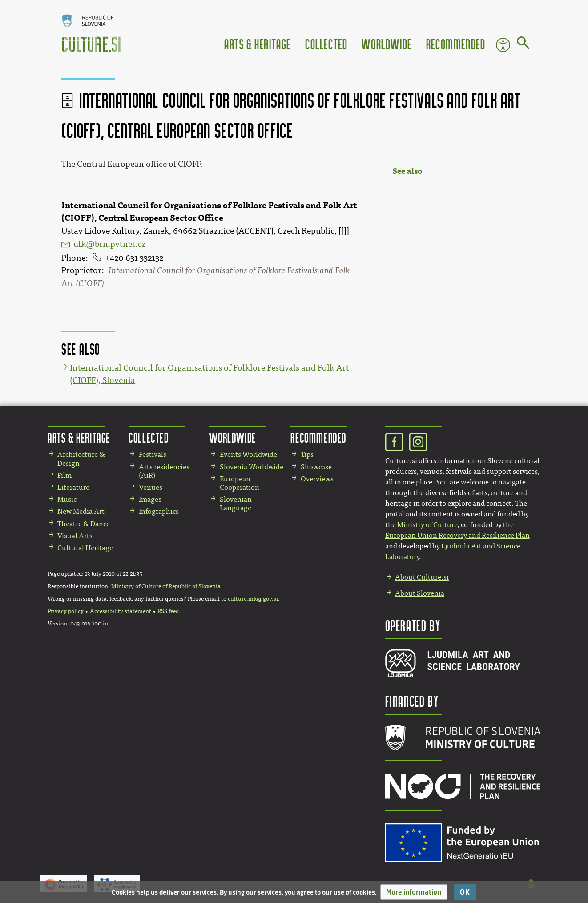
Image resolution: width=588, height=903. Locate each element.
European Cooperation (240, 483)
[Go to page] (523, 44)
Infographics (159, 511)
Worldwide (387, 44)
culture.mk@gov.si (253, 599)
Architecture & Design (81, 459)
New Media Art (81, 511)
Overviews (317, 479)
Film (64, 475)
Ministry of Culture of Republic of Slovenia (166, 586)
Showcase (316, 467)
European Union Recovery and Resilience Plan (457, 535)
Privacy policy (66, 611)
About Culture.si (422, 577)
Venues (151, 487)
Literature (73, 487)
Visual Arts (75, 536)
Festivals (153, 454)
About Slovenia (420, 593)
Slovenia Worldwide (252, 467)
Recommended (456, 44)
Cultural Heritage (85, 548)
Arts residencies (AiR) (164, 471)
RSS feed (168, 611)
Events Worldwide (248, 454)
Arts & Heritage (258, 44)
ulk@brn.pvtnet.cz (109, 244)
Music (67, 499)
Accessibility (503, 45)
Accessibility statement (121, 611)
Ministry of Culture (427, 525)
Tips (307, 454)
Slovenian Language (236, 504)
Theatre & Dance (84, 524)
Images (150, 499)
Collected (326, 44)
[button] (414, 892)
